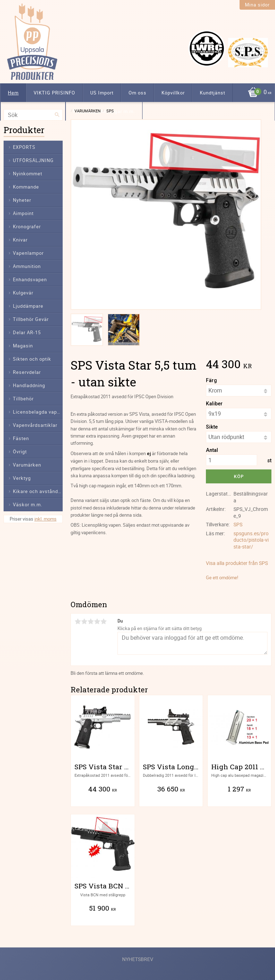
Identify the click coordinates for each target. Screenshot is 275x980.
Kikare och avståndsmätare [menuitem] (38, 491)
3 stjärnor (91, 621)
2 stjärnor (84, 621)
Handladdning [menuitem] (29, 385)
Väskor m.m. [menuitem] (28, 504)
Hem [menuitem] (13, 93)
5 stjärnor (103, 621)
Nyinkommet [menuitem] (28, 174)
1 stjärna (78, 621)
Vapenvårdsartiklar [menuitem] (35, 425)
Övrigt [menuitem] (20, 452)
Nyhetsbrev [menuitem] (138, 959)
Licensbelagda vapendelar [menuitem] (38, 412)
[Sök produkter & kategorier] (33, 115)
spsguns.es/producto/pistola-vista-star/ (251, 540)
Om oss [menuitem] (137, 93)
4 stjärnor (97, 621)
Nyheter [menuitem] (22, 200)
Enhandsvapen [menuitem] (30, 279)
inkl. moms (45, 519)
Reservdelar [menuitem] (27, 372)
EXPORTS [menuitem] (24, 147)
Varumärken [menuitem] (27, 465)
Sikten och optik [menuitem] (32, 359)
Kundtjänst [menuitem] (213, 93)
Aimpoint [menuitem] (23, 213)
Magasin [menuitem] (23, 346)
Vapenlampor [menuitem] (28, 253)
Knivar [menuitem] (20, 240)
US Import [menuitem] (102, 93)
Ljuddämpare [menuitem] (28, 306)
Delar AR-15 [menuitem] (27, 332)
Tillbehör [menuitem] (23, 399)
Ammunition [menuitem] (27, 266)
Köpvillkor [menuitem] (173, 93)
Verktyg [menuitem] (22, 478)
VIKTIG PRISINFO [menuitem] (54, 93)
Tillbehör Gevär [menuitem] (31, 319)
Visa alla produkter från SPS (237, 563)
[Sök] (57, 115)
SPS (238, 524)
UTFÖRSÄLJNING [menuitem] (33, 160)
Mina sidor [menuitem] (257, 5)
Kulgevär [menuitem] (23, 293)
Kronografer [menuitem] (27, 226)
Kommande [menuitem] (26, 187)
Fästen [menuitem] (21, 438)
